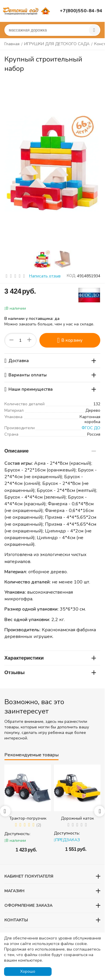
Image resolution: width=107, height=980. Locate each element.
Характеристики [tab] (50, 658)
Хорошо (28, 971)
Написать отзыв (45, 276)
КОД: (71, 276)
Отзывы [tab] (50, 673)
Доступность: (17, 834)
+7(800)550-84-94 (81, 11)
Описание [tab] (50, 451)
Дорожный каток (77, 818)
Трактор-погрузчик (28, 818)
